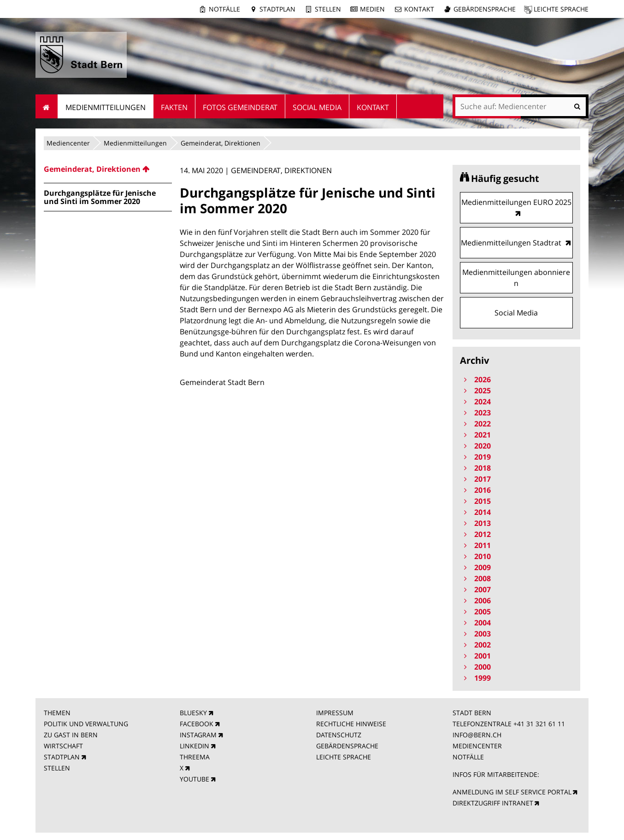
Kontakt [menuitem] (373, 107)
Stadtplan (277, 9)
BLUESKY (193, 713)
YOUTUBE (194, 779)
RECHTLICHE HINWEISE (351, 724)
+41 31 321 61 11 (539, 724)
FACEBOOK (197, 724)
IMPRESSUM (335, 713)
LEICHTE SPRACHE (344, 757)
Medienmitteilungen (135, 143)
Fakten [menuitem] (174, 107)
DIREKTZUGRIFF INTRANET (493, 803)
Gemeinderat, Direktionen (221, 143)
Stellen (328, 9)
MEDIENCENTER (477, 746)
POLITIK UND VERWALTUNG (86, 724)
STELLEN (57, 768)
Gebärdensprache (485, 9)
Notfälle (224, 9)
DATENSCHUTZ (339, 735)
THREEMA (195, 757)
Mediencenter (68, 143)
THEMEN (57, 713)
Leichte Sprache (561, 9)
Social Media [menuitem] (317, 107)
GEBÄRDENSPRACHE (347, 746)
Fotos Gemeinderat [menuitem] (240, 107)
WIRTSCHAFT (63, 746)
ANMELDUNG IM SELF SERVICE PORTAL (512, 792)
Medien (372, 9)
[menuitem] (108, 169)
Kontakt (419, 9)
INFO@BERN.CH (477, 735)
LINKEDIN (194, 746)
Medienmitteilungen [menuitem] (106, 107)
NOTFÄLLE (468, 757)
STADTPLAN (62, 757)
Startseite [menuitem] (47, 106)
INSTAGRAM (198, 735)
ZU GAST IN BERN (71, 735)
